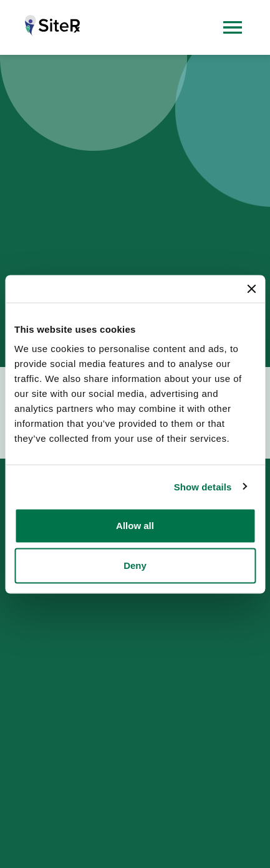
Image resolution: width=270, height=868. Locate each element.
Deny (135, 565)
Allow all (135, 526)
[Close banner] (251, 289)
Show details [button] (203, 486)
